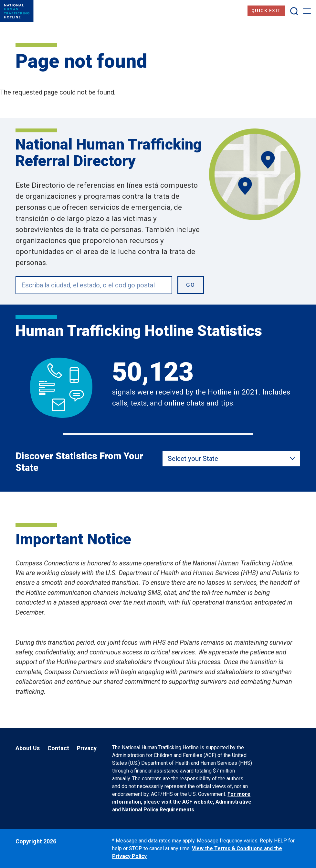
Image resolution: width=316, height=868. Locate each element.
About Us (28, 748)
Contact (58, 748)
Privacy (87, 748)
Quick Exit (266, 11)
